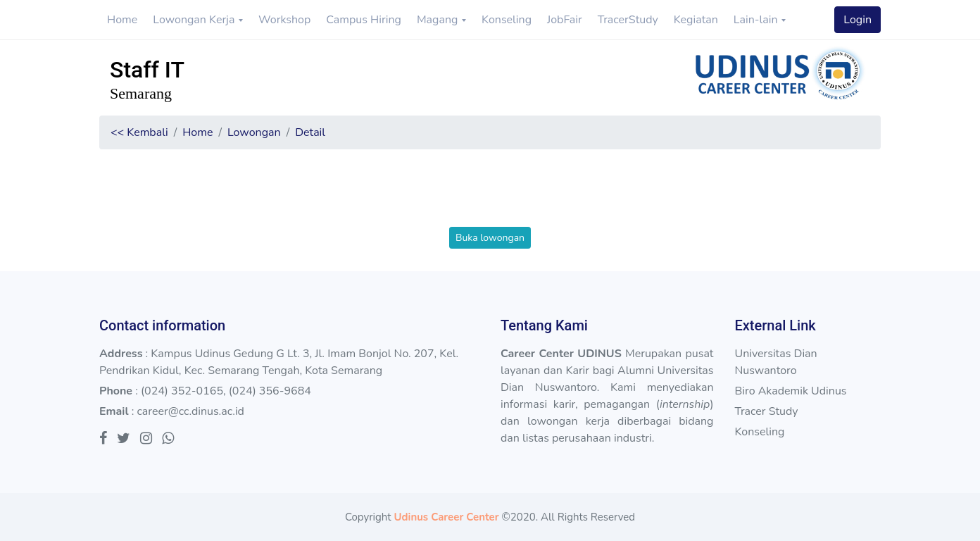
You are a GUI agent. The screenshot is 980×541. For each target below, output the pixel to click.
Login (857, 20)
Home (122, 20)
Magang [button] (439, 20)
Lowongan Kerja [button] (195, 20)
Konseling (507, 20)
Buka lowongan (490, 238)
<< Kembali (139, 132)
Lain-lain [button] (757, 20)
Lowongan (254, 132)
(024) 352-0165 (182, 391)
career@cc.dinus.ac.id (190, 411)
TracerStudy (628, 20)
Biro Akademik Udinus (790, 391)
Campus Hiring (364, 20)
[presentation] (490, 199)
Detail (310, 132)
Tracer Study (766, 411)
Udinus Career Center (446, 517)
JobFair (565, 20)
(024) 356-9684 (270, 391)
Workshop (284, 20)
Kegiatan (696, 20)
